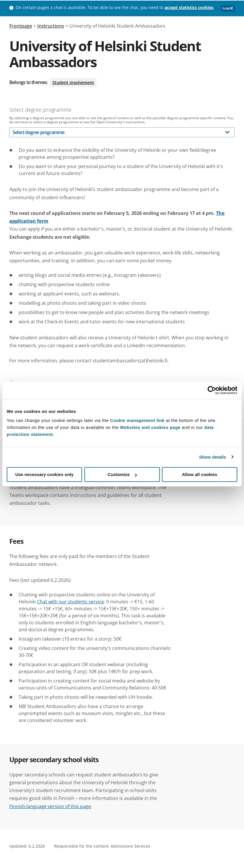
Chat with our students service (70, 602)
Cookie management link (137, 420)
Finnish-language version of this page (50, 806)
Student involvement (73, 82)
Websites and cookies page (150, 427)
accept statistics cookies (189, 7)
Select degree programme (40, 110)
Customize (122, 474)
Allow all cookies (200, 474)
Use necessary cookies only (44, 474)
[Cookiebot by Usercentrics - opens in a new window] (212, 390)
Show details (213, 457)
